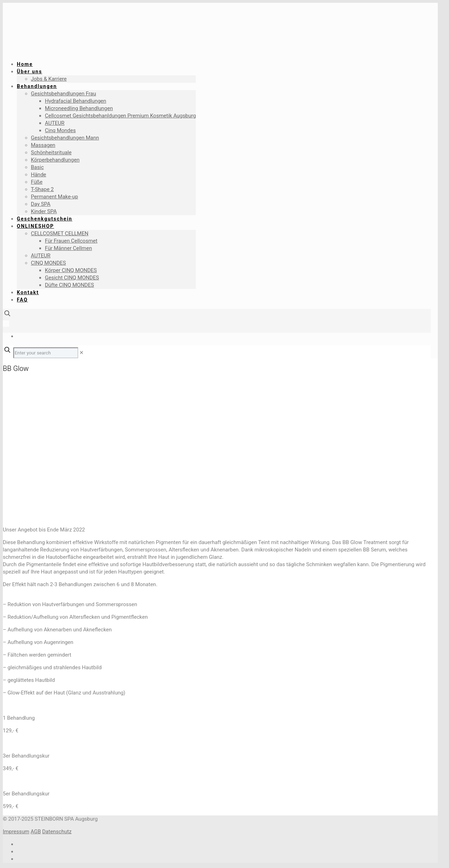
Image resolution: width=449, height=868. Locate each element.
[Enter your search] (46, 353)
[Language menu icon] (6, 324)
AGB (36, 832)
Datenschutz (57, 832)
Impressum (16, 832)
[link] (82, 353)
